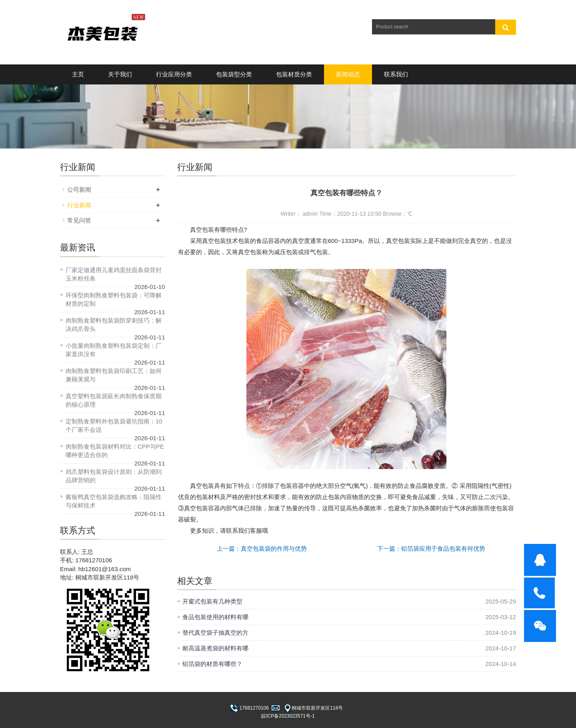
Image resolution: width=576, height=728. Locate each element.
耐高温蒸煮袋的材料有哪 (215, 648)
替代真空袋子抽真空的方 (215, 633)
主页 (78, 74)
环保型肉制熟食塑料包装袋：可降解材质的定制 (114, 299)
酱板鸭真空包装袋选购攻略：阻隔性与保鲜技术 (114, 501)
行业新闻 (79, 205)
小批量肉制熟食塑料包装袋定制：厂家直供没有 (114, 350)
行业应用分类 (174, 74)
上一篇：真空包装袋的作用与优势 (262, 549)
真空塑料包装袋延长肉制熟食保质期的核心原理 (114, 400)
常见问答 (79, 220)
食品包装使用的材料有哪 (215, 617)
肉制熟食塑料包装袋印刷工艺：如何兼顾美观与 (114, 375)
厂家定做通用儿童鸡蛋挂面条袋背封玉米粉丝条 (114, 274)
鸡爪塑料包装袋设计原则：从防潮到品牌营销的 (114, 476)
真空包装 (202, 230)
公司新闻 (79, 190)
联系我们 (396, 74)
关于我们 (120, 74)
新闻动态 (348, 74)
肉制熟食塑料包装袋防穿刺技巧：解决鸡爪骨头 (114, 325)
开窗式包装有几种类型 (212, 601)
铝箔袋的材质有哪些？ (212, 664)
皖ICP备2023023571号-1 (288, 716)
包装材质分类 (294, 74)
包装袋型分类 (234, 74)
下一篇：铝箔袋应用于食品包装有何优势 (431, 549)
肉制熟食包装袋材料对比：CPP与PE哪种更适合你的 (115, 451)
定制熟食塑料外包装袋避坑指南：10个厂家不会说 (114, 425)
